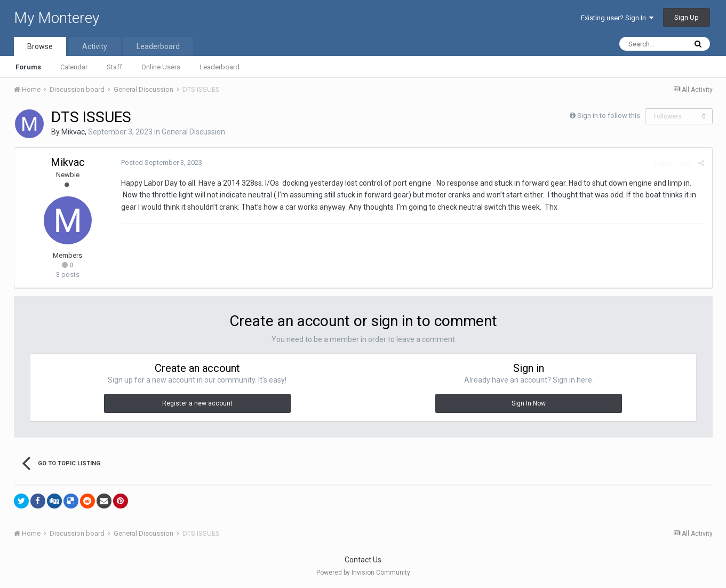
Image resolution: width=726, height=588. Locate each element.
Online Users (161, 67)
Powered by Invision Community (363, 573)
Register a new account (197, 403)
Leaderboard (220, 67)
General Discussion (193, 132)
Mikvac (73, 132)
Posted (162, 162)
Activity (95, 46)
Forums (28, 67)
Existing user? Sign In (617, 18)
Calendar (74, 67)
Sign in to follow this (609, 116)
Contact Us (363, 560)
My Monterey (57, 18)
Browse (40, 46)
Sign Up (687, 17)
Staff (114, 67)
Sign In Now (529, 403)
